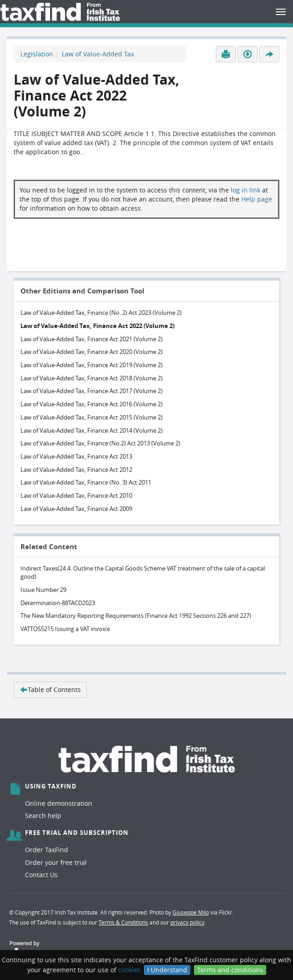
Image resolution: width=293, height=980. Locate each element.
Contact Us (41, 875)
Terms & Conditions (123, 922)
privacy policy (187, 922)
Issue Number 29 (43, 590)
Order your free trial (56, 862)
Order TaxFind (47, 850)
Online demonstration (59, 803)
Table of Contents (50, 690)
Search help (43, 816)
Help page (257, 199)
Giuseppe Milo (191, 912)
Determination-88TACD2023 (58, 603)
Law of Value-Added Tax (98, 54)
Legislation (37, 54)
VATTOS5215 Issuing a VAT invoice (65, 629)
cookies (129, 970)
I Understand (167, 970)
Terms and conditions (230, 970)
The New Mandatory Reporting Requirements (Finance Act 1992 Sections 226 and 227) (136, 616)
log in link (246, 190)
